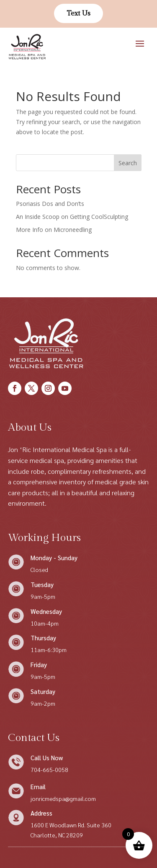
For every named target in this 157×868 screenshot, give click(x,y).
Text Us (78, 13)
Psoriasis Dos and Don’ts (50, 204)
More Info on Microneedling (54, 230)
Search (128, 163)
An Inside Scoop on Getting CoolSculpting (72, 217)
